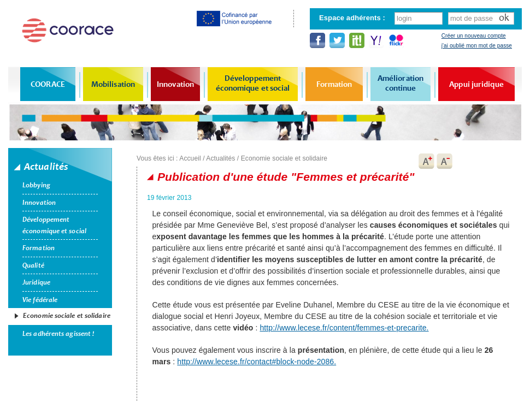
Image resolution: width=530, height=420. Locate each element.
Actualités (220, 158)
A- (445, 161)
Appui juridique (476, 84)
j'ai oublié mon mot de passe (477, 46)
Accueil (190, 158)
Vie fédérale (40, 300)
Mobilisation (113, 84)
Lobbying (36, 185)
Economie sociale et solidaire (67, 316)
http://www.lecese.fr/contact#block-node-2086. (257, 362)
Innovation (175, 84)
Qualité (33, 265)
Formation (334, 84)
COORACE (48, 84)
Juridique (36, 282)
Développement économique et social (253, 83)
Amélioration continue (401, 83)
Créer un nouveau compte (474, 36)
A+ (426, 161)
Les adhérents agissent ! (58, 334)
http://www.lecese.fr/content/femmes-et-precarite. (344, 328)
